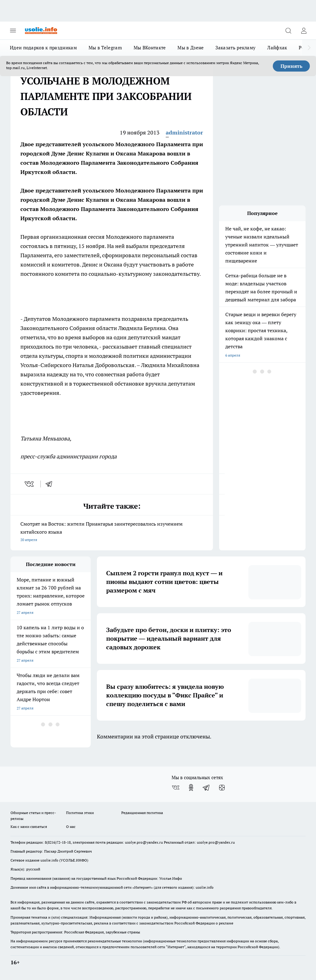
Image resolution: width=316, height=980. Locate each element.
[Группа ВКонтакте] (176, 788)
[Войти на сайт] (304, 31)
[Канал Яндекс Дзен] (222, 788)
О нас (71, 827)
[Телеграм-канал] (206, 788)
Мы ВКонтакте (150, 48)
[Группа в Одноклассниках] (191, 788)
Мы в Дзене (191, 48)
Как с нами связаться (29, 827)
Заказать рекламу (235, 48)
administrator (184, 132)
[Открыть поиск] (288, 31)
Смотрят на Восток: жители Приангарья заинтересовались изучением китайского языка (112, 532)
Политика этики (80, 813)
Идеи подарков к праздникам (43, 48)
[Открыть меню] (13, 31)
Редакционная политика (142, 813)
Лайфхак (277, 48)
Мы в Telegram (105, 48)
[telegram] (51, 484)
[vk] (30, 484)
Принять (291, 66)
